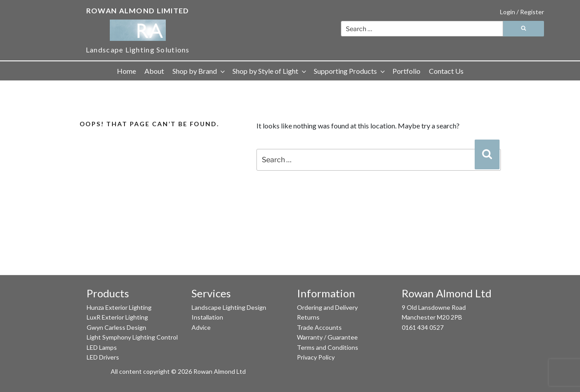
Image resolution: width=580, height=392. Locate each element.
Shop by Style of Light (270, 71)
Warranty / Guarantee (327, 337)
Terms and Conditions (328, 347)
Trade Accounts (319, 327)
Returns (308, 317)
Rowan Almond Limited (138, 10)
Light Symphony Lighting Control (132, 337)
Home (126, 71)
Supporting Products (350, 71)
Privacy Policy (316, 357)
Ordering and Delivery (327, 307)
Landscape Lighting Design (229, 307)
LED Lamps (102, 347)
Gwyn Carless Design (116, 327)
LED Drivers (103, 357)
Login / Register (522, 12)
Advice (201, 327)
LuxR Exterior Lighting (117, 317)
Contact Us (446, 71)
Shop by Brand (199, 71)
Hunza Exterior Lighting (119, 307)
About (154, 71)
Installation (207, 317)
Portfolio (406, 71)
